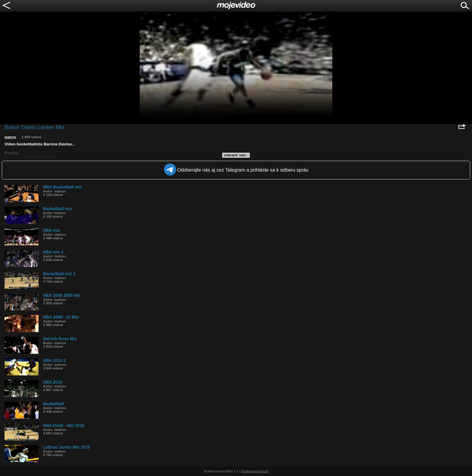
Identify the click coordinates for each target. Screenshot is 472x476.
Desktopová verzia (255, 471)
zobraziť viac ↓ (237, 155)
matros (10, 137)
